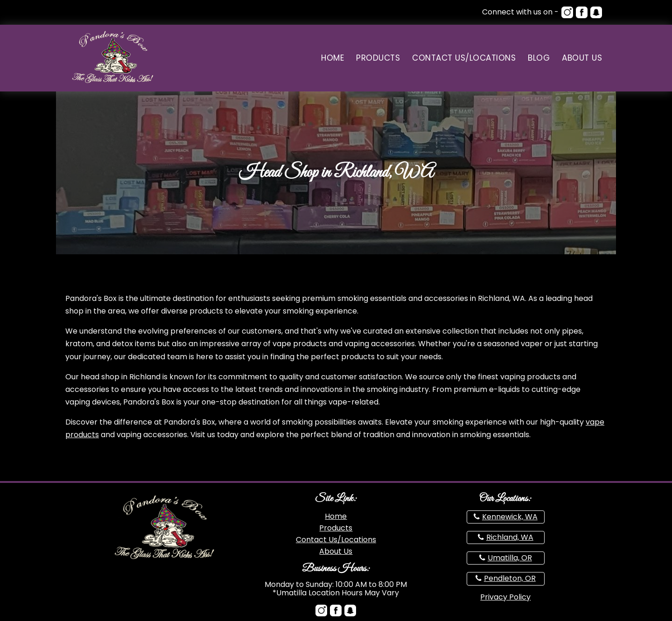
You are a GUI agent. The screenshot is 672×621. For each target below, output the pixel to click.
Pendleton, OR (510, 578)
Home (332, 58)
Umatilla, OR (510, 558)
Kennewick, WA (510, 517)
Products (378, 58)
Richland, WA (510, 537)
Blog (539, 58)
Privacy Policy (505, 597)
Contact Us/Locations (464, 58)
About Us (582, 58)
